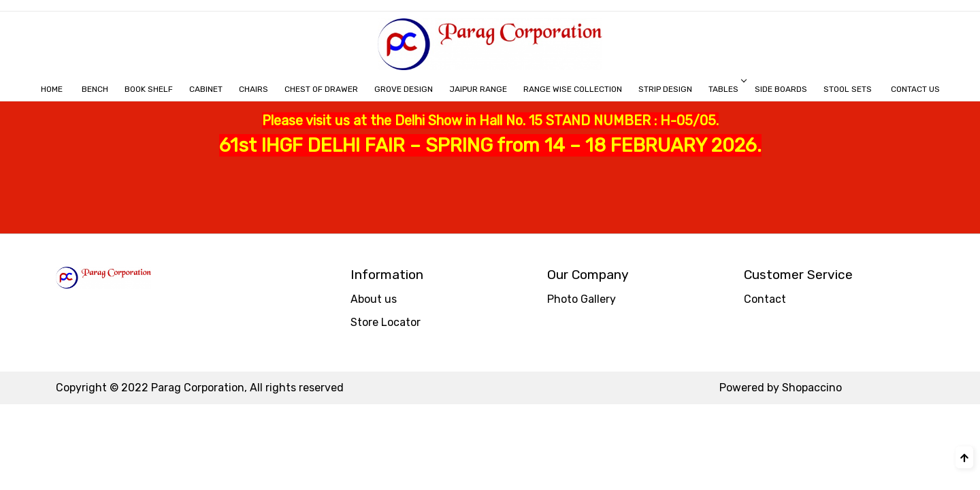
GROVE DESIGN (404, 89)
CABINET (206, 89)
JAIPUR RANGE (478, 89)
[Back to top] (964, 457)
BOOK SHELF (149, 89)
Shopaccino (812, 388)
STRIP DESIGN (665, 89)
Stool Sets (848, 89)
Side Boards (781, 89)
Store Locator (386, 322)
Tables (726, 89)
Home (52, 89)
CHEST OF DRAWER (321, 89)
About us (374, 299)
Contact (765, 299)
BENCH (95, 89)
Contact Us (915, 89)
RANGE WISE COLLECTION (573, 89)
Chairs (254, 89)
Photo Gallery (582, 299)
